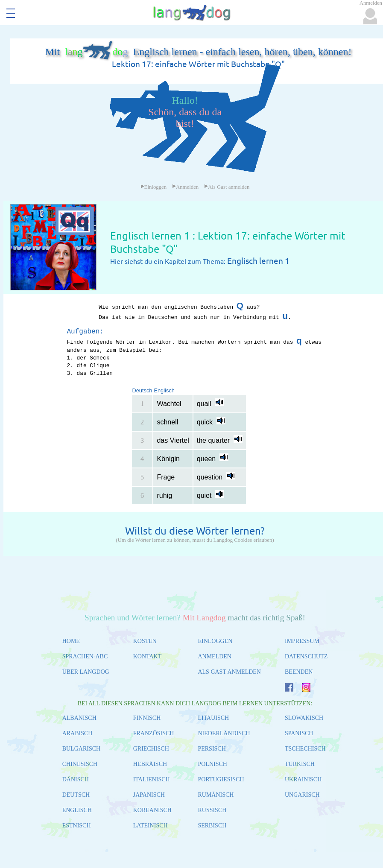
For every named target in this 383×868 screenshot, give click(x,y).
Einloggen (154, 187)
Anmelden (185, 187)
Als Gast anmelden (227, 187)
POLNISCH (212, 764)
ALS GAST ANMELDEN (229, 672)
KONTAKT (148, 656)
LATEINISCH (151, 826)
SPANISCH (299, 733)
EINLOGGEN (215, 641)
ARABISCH (77, 733)
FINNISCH (147, 718)
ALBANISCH (79, 718)
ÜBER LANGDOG (86, 672)
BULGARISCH (81, 749)
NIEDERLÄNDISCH (224, 733)
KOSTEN (145, 641)
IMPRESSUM (302, 641)
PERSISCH (212, 749)
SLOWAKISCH (304, 718)
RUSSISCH (212, 810)
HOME (71, 641)
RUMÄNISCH (216, 795)
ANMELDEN (215, 656)
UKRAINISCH (303, 779)
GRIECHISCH (151, 749)
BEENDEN (299, 672)
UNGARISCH (302, 795)
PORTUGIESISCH (221, 779)
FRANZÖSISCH (154, 733)
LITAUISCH (213, 718)
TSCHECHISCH (305, 749)
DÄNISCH (76, 779)
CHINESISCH (80, 764)
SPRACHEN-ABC (85, 656)
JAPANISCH (149, 795)
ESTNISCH (77, 826)
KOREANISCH (152, 810)
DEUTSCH (76, 795)
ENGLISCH (77, 810)
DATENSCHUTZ (306, 656)
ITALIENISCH (152, 779)
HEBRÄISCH (150, 764)
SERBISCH (212, 826)
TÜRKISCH (300, 764)
